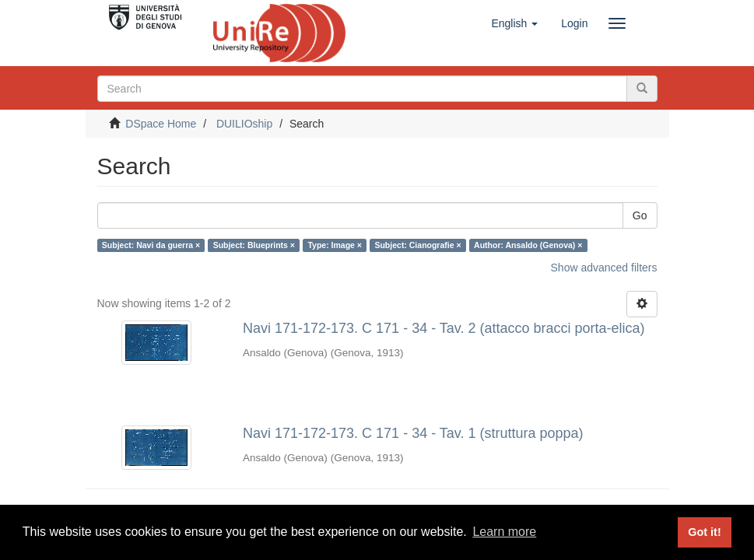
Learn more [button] (504, 532)
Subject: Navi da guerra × (151, 245)
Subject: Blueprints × (254, 245)
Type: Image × (335, 245)
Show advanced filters (604, 268)
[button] (514, 23)
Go (640, 215)
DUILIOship (244, 124)
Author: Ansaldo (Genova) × (528, 245)
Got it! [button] (704, 532)
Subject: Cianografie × (417, 245)
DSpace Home (161, 124)
